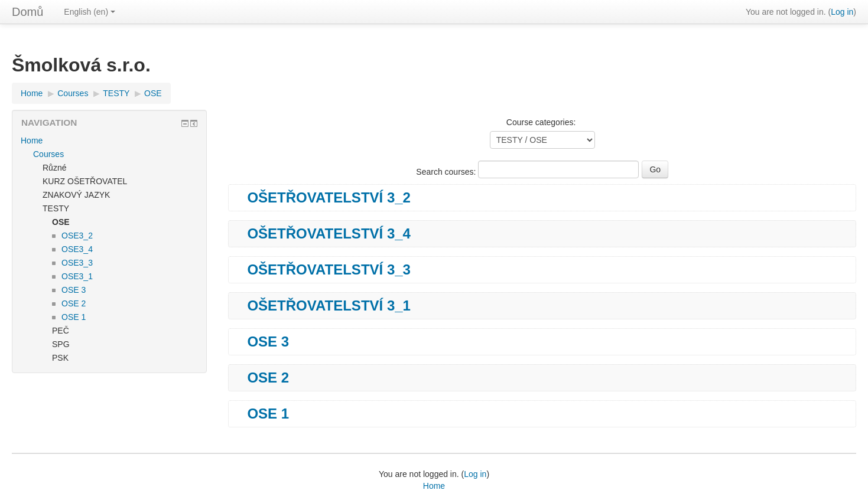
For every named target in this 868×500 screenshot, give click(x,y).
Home (32, 93)
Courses (73, 93)
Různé (54, 168)
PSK (60, 358)
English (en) (90, 12)
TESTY (116, 93)
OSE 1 (268, 414)
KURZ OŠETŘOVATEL (85, 181)
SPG (61, 344)
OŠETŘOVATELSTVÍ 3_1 (329, 306)
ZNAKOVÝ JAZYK (76, 195)
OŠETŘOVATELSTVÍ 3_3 (329, 270)
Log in (842, 12)
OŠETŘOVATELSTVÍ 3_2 (329, 198)
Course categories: (541, 122)
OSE (153, 93)
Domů (27, 12)
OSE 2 (268, 378)
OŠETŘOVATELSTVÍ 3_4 (329, 234)
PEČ (61, 331)
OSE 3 (268, 342)
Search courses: (447, 172)
